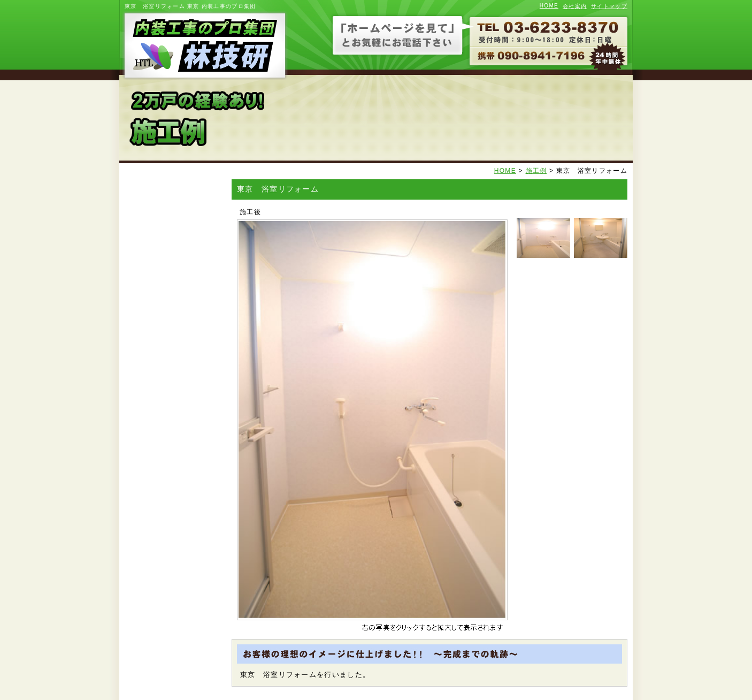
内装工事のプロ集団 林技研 (204, 45)
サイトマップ (609, 6)
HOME (549, 6)
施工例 (536, 171)
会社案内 (575, 6)
